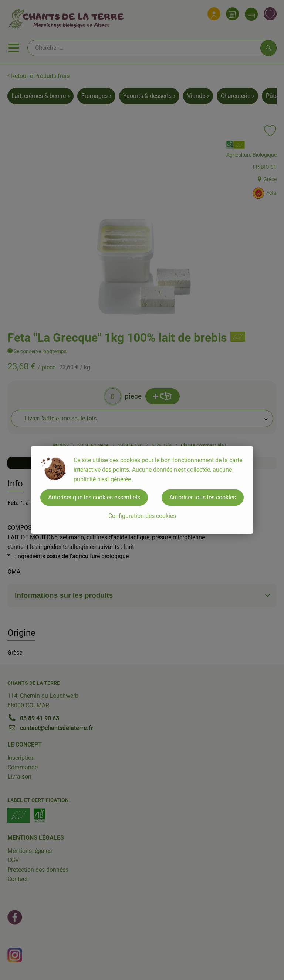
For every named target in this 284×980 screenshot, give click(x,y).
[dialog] (142, 490)
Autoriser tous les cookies (203, 497)
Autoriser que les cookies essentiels (94, 497)
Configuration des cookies (142, 516)
